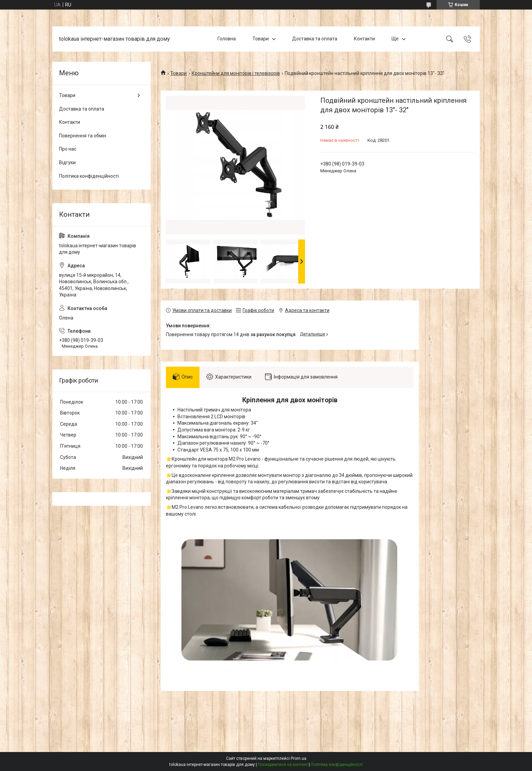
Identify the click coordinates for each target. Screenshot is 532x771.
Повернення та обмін (83, 136)
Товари (261, 39)
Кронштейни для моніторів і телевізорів (236, 73)
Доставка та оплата (315, 39)
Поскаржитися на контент (283, 765)
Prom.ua (299, 758)
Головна (227, 39)
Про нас (68, 149)
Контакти (364, 39)
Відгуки (67, 162)
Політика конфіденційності (89, 176)
